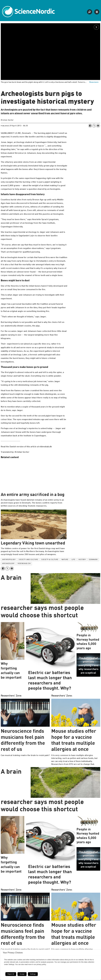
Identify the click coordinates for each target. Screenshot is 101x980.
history (82, 560)
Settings (33, 974)
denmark (93, 560)
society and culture (28, 560)
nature (65, 560)
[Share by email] (98, 126)
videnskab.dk (24, 564)
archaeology (8, 564)
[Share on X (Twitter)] (94, 126)
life (73, 560)
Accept (22, 974)
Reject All (11, 974)
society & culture (50, 560)
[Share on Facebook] (90, 126)
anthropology (9, 560)
